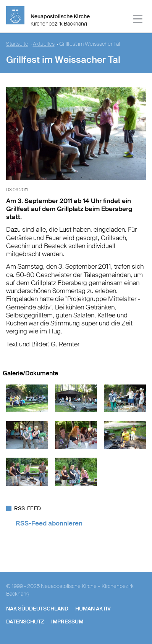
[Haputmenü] (138, 20)
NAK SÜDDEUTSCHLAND (37, 609)
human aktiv (93, 609)
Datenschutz (25, 622)
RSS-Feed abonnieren (49, 523)
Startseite (17, 44)
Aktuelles (44, 44)
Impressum (67, 622)
